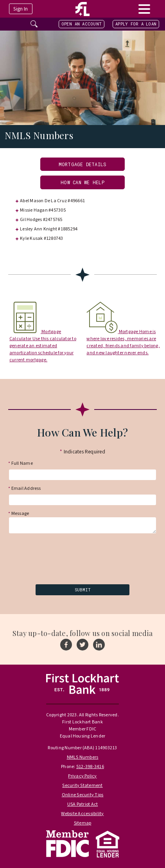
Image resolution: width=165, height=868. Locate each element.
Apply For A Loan (136, 24)
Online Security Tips (83, 795)
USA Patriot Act (83, 804)
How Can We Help (82, 182)
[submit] (82, 590)
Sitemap (83, 823)
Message (19, 513)
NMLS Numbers (83, 757)
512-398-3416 (90, 767)
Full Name (21, 464)
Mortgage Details (83, 164)
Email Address (25, 489)
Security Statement (82, 786)
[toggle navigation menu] (144, 9)
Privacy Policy (82, 776)
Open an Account (82, 24)
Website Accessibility (82, 814)
